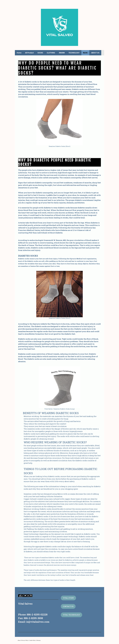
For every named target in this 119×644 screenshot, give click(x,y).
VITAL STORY (68, 598)
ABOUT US (95, 53)
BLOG (85, 53)
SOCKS (40, 53)
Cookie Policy (32, 640)
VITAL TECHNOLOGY (71, 615)
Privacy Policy (25, 640)
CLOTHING (51, 53)
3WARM (62, 53)
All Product (29, 53)
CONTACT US (68, 606)
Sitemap (38, 640)
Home (19, 53)
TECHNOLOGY (74, 53)
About (19, 640)
